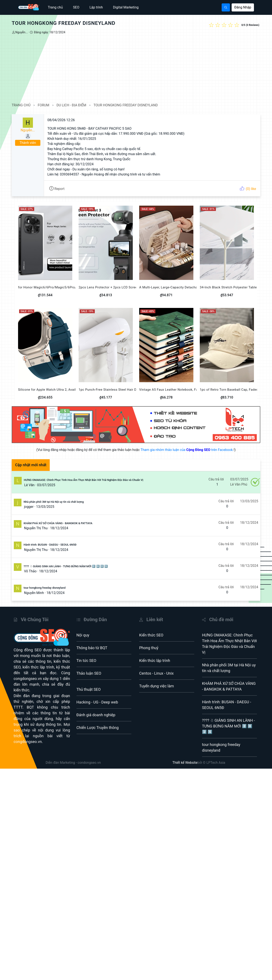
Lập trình (96, 7)
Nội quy (83, 635)
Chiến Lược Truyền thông (98, 728)
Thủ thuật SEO (89, 689)
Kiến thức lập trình (155, 661)
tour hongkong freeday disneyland (45, 588)
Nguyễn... (21, 32)
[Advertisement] (136, 69)
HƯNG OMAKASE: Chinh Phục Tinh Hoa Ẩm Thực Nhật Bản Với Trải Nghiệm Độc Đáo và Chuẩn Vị (84, 480)
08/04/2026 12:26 (61, 120)
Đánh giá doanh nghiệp (96, 715)
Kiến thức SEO (151, 635)
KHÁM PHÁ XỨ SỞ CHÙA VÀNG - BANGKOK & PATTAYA (58, 523)
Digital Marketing (126, 7)
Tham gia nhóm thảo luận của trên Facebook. (187, 450)
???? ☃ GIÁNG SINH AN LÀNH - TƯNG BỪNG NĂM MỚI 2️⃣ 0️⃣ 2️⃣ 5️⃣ (66, 566)
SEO (76, 7)
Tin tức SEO (86, 661)
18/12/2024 (59, 528)
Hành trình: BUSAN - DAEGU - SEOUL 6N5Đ (50, 545)
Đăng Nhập (243, 7)
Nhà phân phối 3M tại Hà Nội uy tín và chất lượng (54, 502)
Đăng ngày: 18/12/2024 (49, 32)
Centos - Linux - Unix (156, 673)
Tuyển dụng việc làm (157, 686)
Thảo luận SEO (89, 673)
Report (57, 189)
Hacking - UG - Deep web (97, 702)
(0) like (248, 189)
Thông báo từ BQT (92, 648)
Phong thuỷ (149, 648)
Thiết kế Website (185, 763)
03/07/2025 (46, 485)
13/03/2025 (45, 507)
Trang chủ (55, 7)
